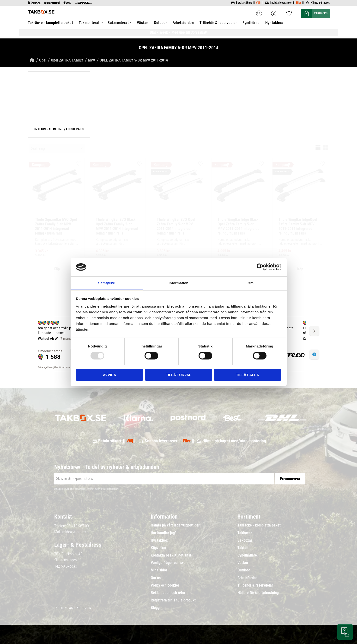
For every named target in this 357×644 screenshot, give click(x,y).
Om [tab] (251, 283)
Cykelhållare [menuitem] (247, 555)
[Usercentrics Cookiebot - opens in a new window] (260, 267)
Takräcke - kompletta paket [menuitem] (259, 525)
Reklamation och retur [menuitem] (168, 593)
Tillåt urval (178, 375)
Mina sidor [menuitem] (159, 570)
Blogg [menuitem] (155, 608)
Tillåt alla (247, 375)
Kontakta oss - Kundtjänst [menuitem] (171, 555)
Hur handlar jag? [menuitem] (164, 533)
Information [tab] (178, 283)
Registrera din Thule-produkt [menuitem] (173, 600)
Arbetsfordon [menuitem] (248, 578)
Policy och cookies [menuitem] (165, 585)
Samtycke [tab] (106, 283)
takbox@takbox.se (76, 532)
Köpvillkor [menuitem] (159, 548)
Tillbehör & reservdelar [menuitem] (255, 585)
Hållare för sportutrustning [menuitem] (258, 593)
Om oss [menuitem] (157, 578)
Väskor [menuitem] (243, 563)
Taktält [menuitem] (243, 548)
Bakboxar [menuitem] (245, 540)
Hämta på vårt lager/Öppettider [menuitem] (175, 525)
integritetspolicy (111, 489)
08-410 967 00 (78, 526)
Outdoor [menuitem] (244, 570)
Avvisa (110, 375)
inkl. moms (82, 608)
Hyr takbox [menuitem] (159, 540)
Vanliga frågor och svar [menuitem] (169, 563)
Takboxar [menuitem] (245, 533)
